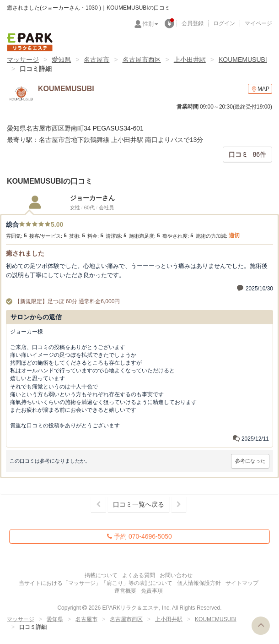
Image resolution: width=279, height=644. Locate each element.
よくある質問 (139, 575)
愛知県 (61, 60)
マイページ (258, 23)
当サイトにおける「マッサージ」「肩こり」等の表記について (96, 583)
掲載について (101, 575)
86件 (247, 154)
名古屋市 (97, 60)
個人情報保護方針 (199, 583)
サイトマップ (242, 583)
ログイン (224, 23)
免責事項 (152, 591)
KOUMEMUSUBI (243, 60)
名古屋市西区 (142, 60)
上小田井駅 (190, 60)
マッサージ (23, 60)
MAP (260, 89)
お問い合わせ (176, 575)
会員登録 (193, 23)
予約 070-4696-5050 (139, 536)
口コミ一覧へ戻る (139, 504)
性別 (150, 24)
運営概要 (125, 591)
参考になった (250, 461)
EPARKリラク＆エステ (30, 42)
